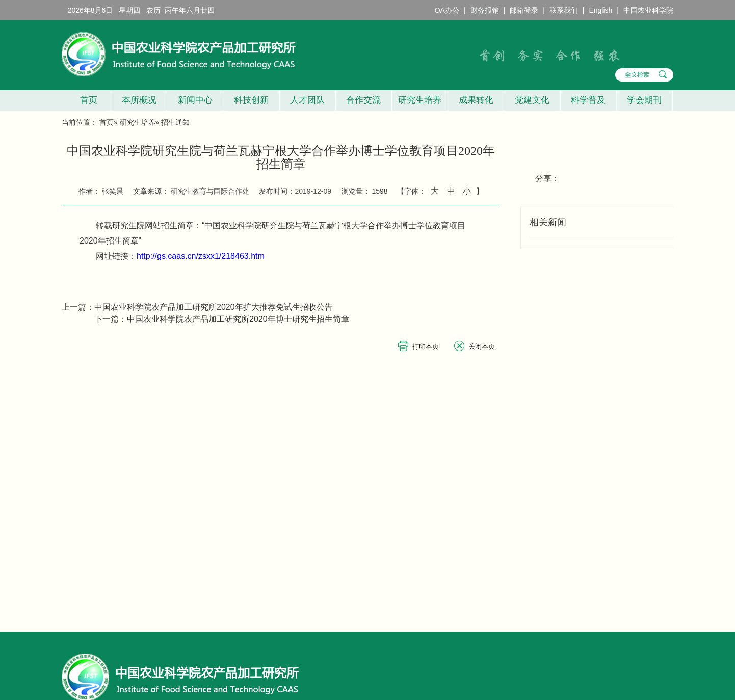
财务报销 (485, 10)
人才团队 (307, 100)
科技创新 (251, 100)
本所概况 (139, 100)
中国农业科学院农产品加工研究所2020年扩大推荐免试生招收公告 (214, 307)
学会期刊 (644, 100)
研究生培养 (420, 100)
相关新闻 (548, 222)
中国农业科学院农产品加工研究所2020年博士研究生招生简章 (238, 319)
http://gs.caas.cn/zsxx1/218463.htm (201, 256)
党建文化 (532, 100)
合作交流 (363, 100)
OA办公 (447, 10)
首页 (86, 100)
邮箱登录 (524, 10)
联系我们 (564, 10)
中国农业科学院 (648, 10)
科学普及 (588, 100)
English (600, 10)
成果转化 (476, 100)
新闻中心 (195, 100)
